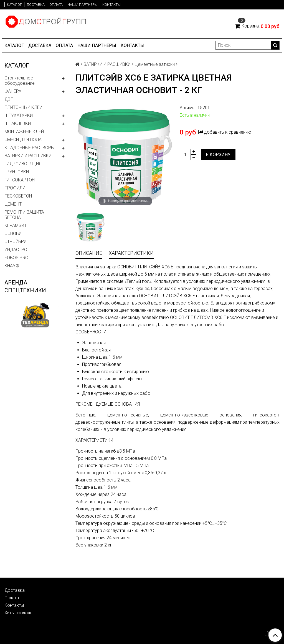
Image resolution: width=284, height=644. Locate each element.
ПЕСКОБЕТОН (18, 196)
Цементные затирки (155, 64)
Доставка (36, 5)
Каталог (14, 5)
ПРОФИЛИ (15, 188)
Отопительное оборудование (20, 81)
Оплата (56, 5)
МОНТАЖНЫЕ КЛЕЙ (24, 132)
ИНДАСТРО (16, 250)
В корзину (218, 155)
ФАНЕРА (13, 91)
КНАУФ (12, 266)
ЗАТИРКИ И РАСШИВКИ (28, 156)
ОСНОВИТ (14, 234)
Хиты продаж (18, 613)
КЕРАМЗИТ (16, 225)
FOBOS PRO (16, 258)
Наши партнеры (83, 5)
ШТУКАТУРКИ (19, 115)
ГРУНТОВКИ (17, 172)
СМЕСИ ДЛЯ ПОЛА (23, 140)
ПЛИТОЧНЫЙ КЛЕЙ (23, 107)
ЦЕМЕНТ (13, 204)
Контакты (111, 5)
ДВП (9, 99)
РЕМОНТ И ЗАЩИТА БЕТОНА (24, 215)
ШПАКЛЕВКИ (18, 123)
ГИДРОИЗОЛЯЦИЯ (23, 164)
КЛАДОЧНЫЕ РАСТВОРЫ (29, 148)
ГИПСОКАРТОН (20, 180)
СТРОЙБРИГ (17, 242)
